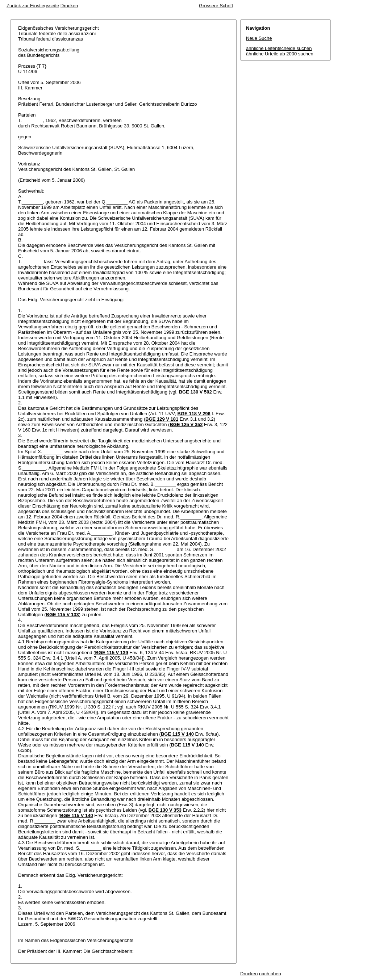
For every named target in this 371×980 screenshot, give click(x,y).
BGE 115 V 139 (111, 653)
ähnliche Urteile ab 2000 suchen (280, 54)
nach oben (270, 974)
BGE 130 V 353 (165, 810)
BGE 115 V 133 (62, 615)
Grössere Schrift (216, 6)
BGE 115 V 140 (177, 734)
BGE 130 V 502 (195, 392)
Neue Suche (259, 38)
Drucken (69, 6)
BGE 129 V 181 (162, 419)
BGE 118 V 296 (194, 414)
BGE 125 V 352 (186, 424)
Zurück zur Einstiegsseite (33, 6)
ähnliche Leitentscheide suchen (279, 48)
